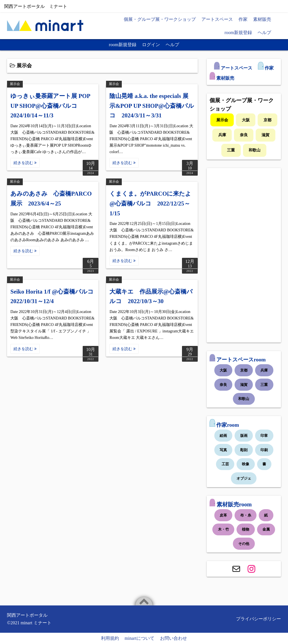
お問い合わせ (174, 638)
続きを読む (25, 163)
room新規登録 (238, 33)
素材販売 (262, 19)
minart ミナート (36, 623)
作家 (243, 19)
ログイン (151, 45)
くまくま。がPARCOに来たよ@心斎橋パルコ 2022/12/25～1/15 (150, 203)
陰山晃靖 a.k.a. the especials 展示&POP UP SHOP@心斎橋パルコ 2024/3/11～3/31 (152, 106)
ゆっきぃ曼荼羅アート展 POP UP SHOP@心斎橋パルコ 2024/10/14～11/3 (50, 106)
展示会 (15, 84)
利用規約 (110, 638)
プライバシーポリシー (258, 619)
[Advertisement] (244, 255)
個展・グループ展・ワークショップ (160, 19)
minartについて (139, 638)
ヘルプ (264, 33)
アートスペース (217, 19)
